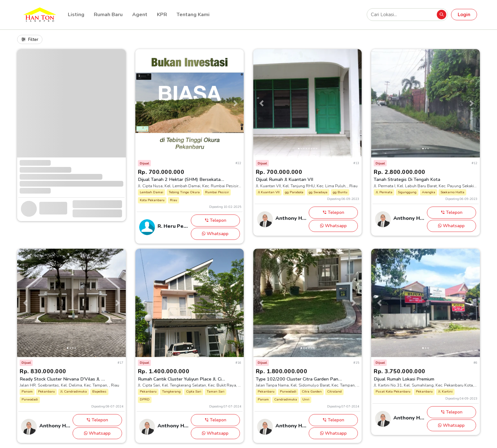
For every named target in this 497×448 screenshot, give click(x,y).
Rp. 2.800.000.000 (400, 172)
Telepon (215, 220)
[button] (143, 103)
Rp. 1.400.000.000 (164, 371)
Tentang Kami (193, 15)
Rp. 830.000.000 (43, 371)
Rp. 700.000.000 (161, 172)
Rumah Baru (108, 15)
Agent (140, 15)
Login (464, 15)
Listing (76, 15)
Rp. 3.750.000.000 (400, 371)
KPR (162, 15)
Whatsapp (215, 234)
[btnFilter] (30, 39)
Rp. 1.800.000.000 (282, 371)
